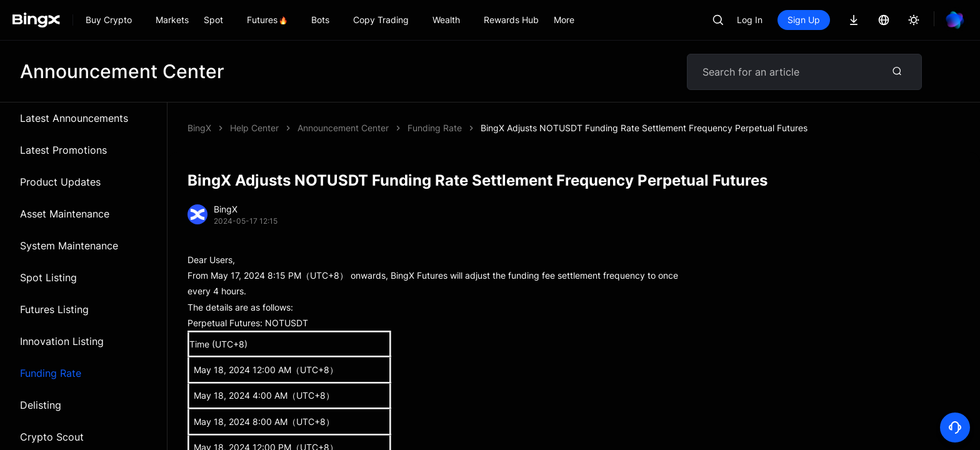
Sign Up (804, 20)
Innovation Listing (62, 341)
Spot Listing (48, 277)
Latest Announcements (74, 118)
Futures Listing (54, 309)
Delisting (41, 405)
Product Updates (60, 182)
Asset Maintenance (65, 214)
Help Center (254, 128)
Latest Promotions (63, 150)
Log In (750, 20)
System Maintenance (69, 246)
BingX (199, 128)
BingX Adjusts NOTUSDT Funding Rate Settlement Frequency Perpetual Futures (644, 128)
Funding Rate (51, 373)
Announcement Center (343, 128)
